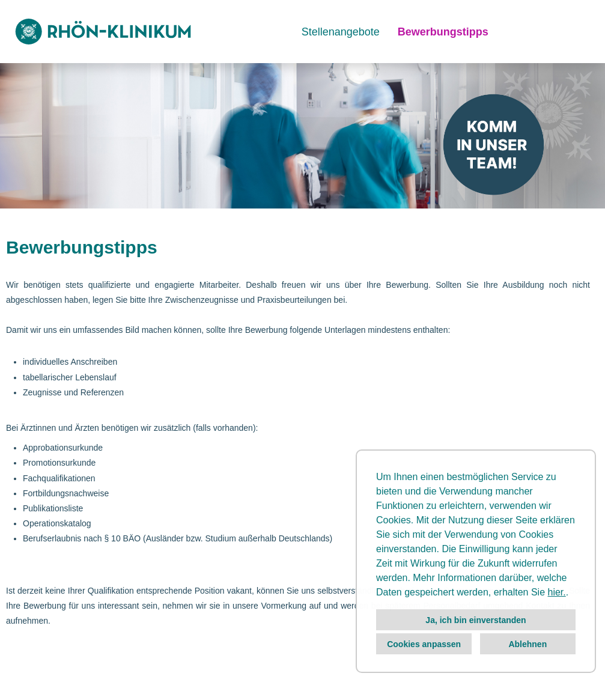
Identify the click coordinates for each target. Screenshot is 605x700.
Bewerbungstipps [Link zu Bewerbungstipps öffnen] (443, 32)
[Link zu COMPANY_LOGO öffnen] (103, 32)
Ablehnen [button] (527, 644)
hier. (557, 592)
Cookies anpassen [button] (424, 644)
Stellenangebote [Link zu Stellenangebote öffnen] (341, 32)
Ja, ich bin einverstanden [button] (476, 620)
